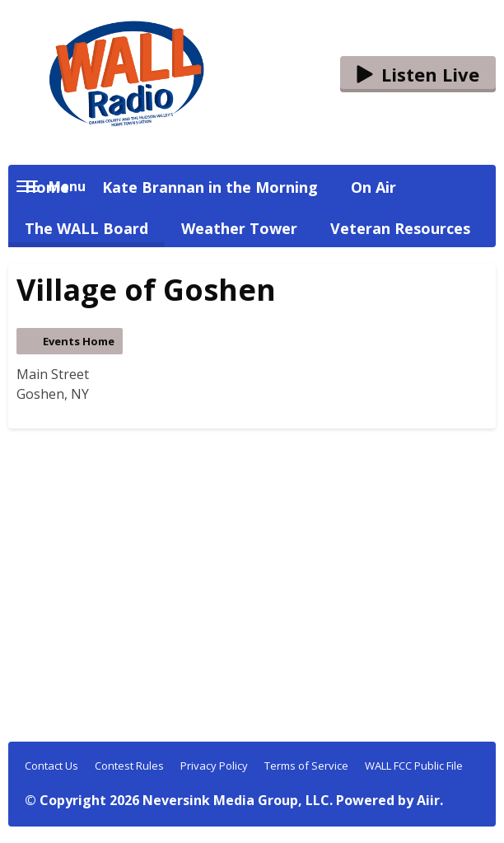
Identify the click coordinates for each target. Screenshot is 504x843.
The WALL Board (86, 228)
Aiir (428, 800)
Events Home (79, 341)
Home (47, 187)
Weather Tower (239, 228)
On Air (373, 187)
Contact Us (51, 766)
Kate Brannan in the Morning (210, 187)
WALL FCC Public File (414, 766)
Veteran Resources (400, 228)
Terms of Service (306, 766)
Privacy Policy (214, 766)
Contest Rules (129, 766)
